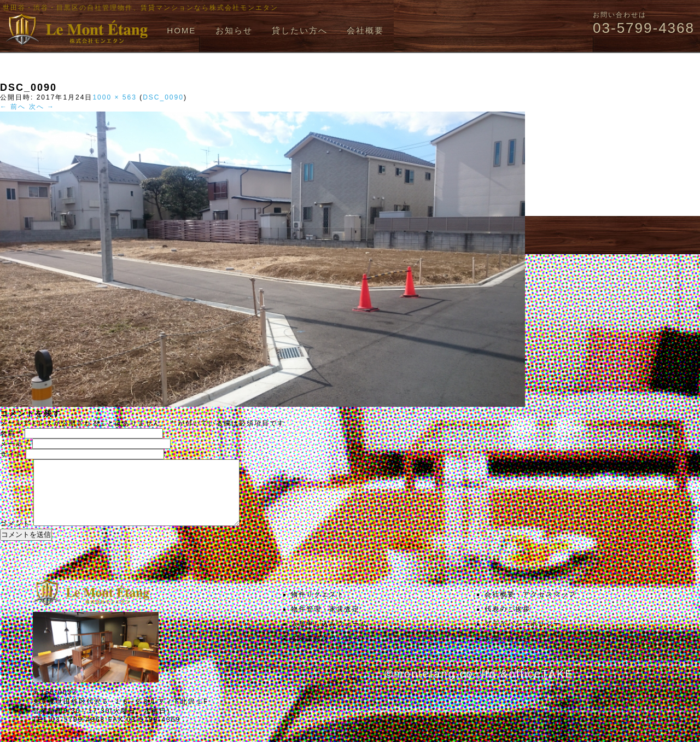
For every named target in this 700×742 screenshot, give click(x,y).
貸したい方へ (300, 30)
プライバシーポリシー (523, 637)
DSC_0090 (163, 97)
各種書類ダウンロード (329, 652)
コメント (15, 537)
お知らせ (234, 30)
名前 (11, 434)
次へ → (42, 107)
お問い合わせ (507, 652)
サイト (11, 454)
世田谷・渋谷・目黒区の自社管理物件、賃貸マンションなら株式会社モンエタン (141, 8)
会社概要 (365, 30)
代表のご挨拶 (507, 622)
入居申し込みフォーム (329, 637)
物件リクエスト (318, 607)
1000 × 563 (114, 97)
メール (15, 444)
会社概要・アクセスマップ (530, 607)
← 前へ (13, 107)
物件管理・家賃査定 (325, 622)
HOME (181, 30)
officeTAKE (541, 687)
